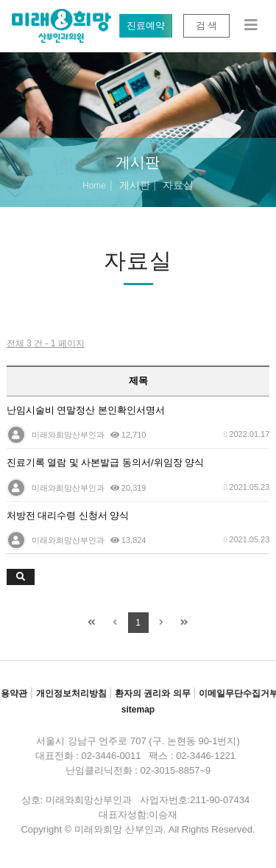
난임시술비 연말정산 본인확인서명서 (86, 410)
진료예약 (145, 25)
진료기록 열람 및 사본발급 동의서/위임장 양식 (106, 462)
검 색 (206, 25)
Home (94, 186)
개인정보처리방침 (71, 693)
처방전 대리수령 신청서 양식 (68, 515)
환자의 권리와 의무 (153, 693)
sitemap (138, 710)
